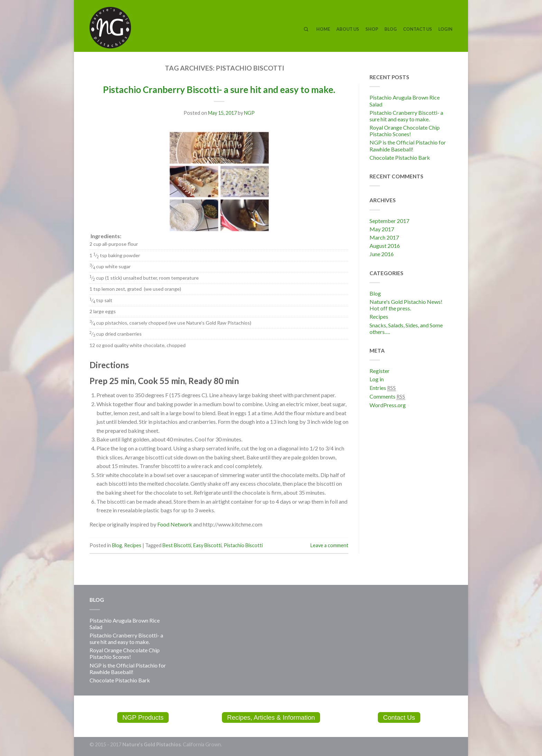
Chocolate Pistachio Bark (400, 157)
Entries (383, 388)
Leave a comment (329, 545)
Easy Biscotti (207, 545)
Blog (391, 29)
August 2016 (385, 246)
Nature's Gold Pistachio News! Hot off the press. (406, 305)
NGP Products (143, 717)
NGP (249, 113)
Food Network (175, 524)
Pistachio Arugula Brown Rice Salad (405, 101)
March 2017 (384, 237)
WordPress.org (388, 405)
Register (380, 371)
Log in (377, 379)
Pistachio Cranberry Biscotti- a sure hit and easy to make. (219, 90)
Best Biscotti (177, 545)
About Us (348, 29)
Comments (387, 396)
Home (323, 29)
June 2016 (382, 254)
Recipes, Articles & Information (271, 717)
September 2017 (389, 221)
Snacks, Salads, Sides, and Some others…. (406, 328)
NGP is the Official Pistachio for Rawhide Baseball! (408, 146)
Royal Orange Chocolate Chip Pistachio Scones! (405, 131)
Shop (372, 29)
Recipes (133, 545)
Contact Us (418, 29)
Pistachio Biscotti (243, 545)
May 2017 (382, 229)
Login (445, 29)
